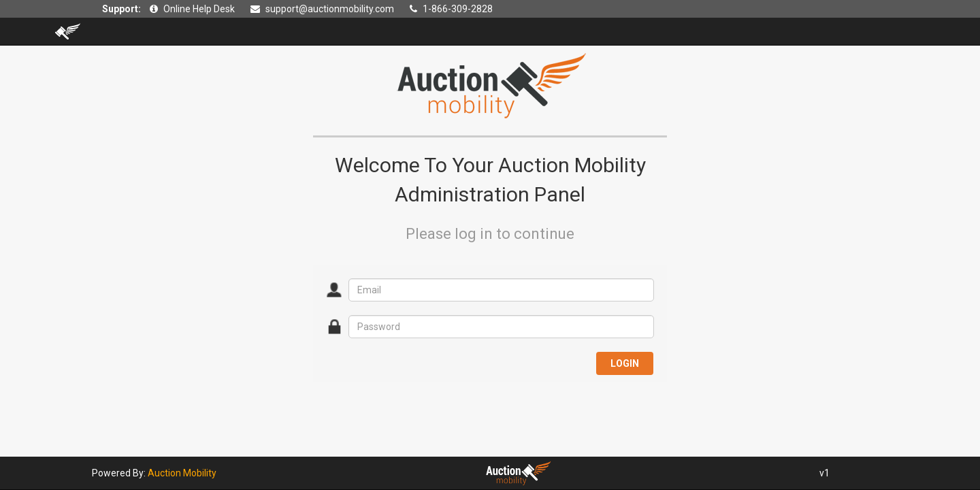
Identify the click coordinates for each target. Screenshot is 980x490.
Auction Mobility (182, 473)
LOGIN (625, 363)
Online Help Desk (199, 9)
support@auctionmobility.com (330, 9)
